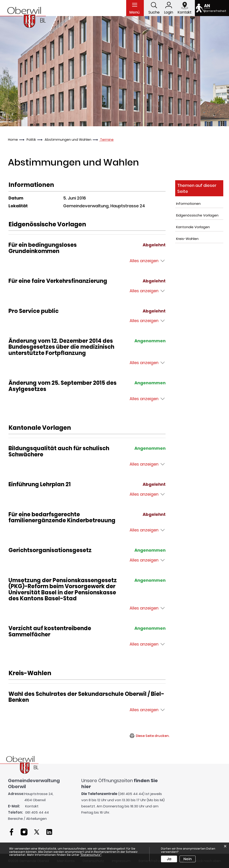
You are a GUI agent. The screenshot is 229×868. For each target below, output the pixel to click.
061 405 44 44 (37, 812)
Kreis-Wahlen (187, 239)
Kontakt (32, 806)
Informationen (188, 204)
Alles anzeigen (144, 261)
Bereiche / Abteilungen (27, 819)
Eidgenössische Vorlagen (197, 215)
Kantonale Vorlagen (193, 227)
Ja (169, 859)
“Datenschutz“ (91, 855)
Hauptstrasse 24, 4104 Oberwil (39, 797)
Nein (188, 859)
